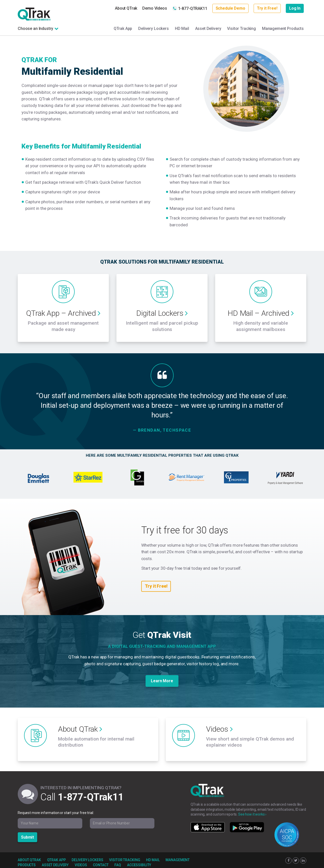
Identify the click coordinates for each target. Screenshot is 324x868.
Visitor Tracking (241, 29)
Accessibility (139, 859)
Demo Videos (155, 8)
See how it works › (252, 808)
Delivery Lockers (154, 29)
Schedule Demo (230, 8)
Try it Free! (267, 8)
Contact (101, 859)
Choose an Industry (35, 29)
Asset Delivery (208, 29)
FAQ (118, 859)
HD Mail (182, 29)
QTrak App (123, 29)
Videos (81, 859)
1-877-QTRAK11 (190, 8)
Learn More (162, 678)
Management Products (283, 29)
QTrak (34, 14)
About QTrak (126, 8)
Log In (295, 8)
